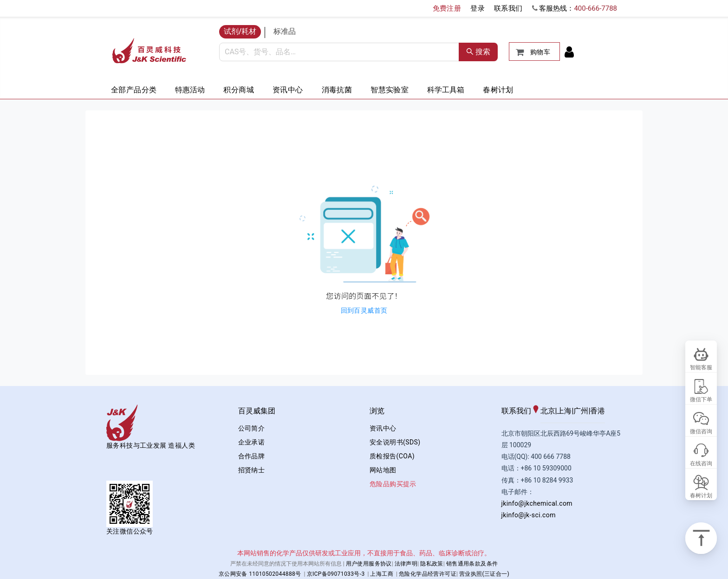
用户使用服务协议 (369, 564)
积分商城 (239, 90)
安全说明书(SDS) (395, 442)
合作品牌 (252, 456)
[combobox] (339, 52)
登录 (478, 8)
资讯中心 (288, 90)
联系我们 (508, 8)
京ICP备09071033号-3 (336, 574)
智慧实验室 (390, 90)
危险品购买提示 (393, 484)
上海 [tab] (564, 411)
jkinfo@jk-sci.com (529, 515)
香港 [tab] (598, 411)
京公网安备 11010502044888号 (260, 574)
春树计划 (498, 90)
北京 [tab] (548, 411)
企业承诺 (252, 442)
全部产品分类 (134, 90)
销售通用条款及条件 (472, 564)
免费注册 (447, 8)
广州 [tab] (581, 411)
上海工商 (382, 574)
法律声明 (406, 564)
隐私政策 (432, 564)
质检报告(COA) (392, 456)
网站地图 (383, 470)
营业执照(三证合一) (484, 574)
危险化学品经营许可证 (428, 574)
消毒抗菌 (337, 90)
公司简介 (252, 428)
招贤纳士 (252, 470)
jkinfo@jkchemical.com (537, 503)
